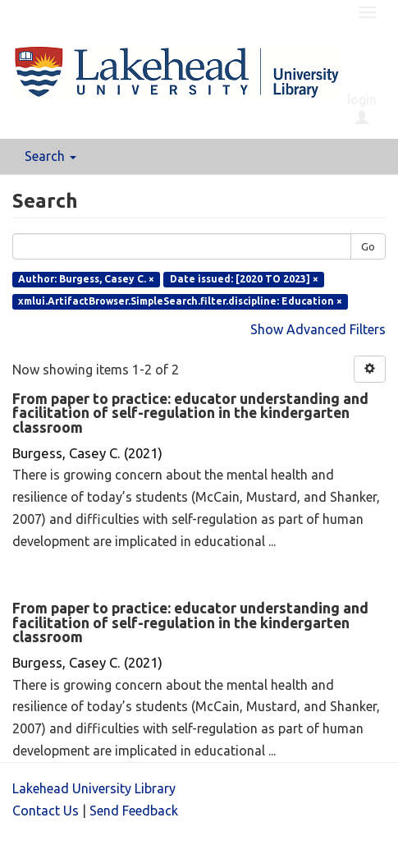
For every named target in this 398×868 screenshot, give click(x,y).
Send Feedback (134, 811)
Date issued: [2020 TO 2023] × (244, 279)
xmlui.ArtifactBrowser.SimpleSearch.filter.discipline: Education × (180, 301)
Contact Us (46, 811)
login (362, 108)
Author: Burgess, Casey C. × (86, 279)
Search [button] (50, 156)
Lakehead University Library (94, 788)
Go (368, 246)
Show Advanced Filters (318, 329)
